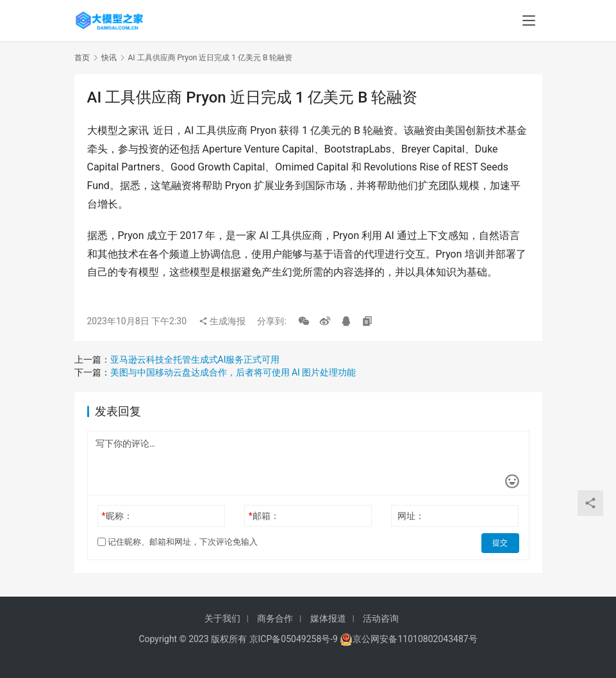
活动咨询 (381, 618)
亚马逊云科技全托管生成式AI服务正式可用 (195, 360)
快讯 (109, 58)
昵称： (117, 516)
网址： (411, 516)
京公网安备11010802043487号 (415, 639)
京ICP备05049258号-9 (294, 639)
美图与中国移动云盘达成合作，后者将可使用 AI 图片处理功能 (233, 372)
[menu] (529, 21)
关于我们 (222, 618)
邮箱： (264, 516)
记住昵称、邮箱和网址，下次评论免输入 (178, 542)
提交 (501, 542)
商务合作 (275, 618)
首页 (82, 58)
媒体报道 (328, 618)
